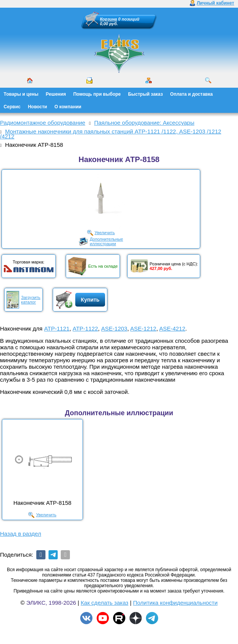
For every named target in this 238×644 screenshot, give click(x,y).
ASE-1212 (143, 328)
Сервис (12, 107)
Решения (56, 94)
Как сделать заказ (104, 603)
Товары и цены (21, 94)
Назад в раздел (21, 534)
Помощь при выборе (97, 94)
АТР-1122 (85, 328)
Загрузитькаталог (31, 300)
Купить (90, 300)
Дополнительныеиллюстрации (106, 241)
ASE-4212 (172, 328)
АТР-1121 (57, 328)
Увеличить (105, 233)
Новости (37, 107)
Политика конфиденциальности (175, 603)
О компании (68, 107)
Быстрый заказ (145, 94)
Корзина (109, 19)
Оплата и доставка (191, 94)
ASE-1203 (114, 328)
